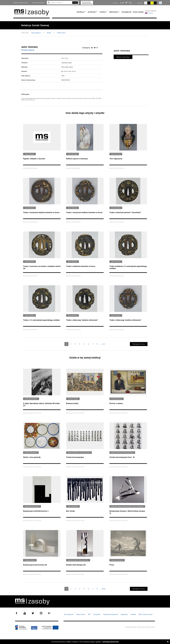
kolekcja (80, 12)
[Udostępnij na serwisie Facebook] (97, 48)
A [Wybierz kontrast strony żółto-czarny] (152, 3)
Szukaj (75, 3)
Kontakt (133, 614)
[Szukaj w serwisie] (59, 3)
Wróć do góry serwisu (146, 614)
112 (104, 344)
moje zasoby (138, 12)
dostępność (127, 12)
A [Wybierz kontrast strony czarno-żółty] (155, 3)
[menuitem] (82, 12)
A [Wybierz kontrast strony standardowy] (146, 3)
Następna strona (139, 344)
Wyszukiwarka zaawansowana (87, 3)
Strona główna (36, 33)
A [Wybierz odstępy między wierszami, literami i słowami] (131, 3)
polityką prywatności (111, 642)
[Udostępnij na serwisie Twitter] (95, 48)
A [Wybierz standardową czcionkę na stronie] (123, 3)
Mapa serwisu (81, 614)
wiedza (103, 12)
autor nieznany (30, 47)
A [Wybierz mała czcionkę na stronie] (121, 3)
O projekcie (97, 614)
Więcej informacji (123, 57)
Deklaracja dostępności (111, 614)
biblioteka (114, 12)
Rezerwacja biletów (39, 3)
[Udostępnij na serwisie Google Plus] (92, 48)
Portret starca (61, 33)
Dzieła (49, 33)
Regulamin (124, 614)
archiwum (92, 12)
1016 (104, 589)
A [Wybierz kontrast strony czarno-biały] (149, 3)
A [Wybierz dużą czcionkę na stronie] (127, 3)
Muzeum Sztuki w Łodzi (21, 3)
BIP (89, 614)
